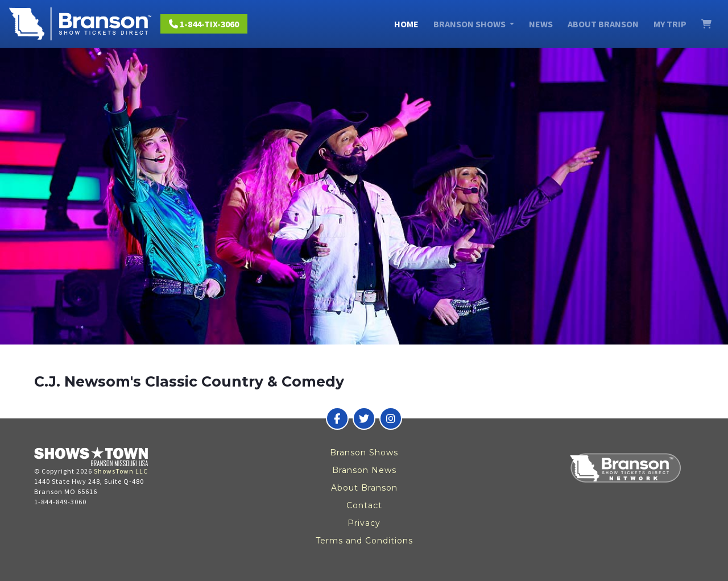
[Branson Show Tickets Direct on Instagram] (391, 418)
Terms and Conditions (364, 541)
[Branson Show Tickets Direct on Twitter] (364, 418)
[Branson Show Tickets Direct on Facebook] (337, 418)
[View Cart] (706, 24)
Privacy (364, 523)
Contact (364, 505)
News (541, 24)
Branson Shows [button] (470, 24)
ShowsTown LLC (121, 471)
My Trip (670, 24)
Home (406, 24)
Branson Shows (364, 453)
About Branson (603, 24)
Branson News (364, 470)
